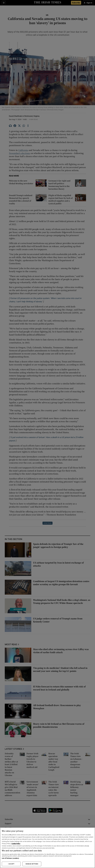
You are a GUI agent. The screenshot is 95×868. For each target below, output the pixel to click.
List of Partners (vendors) (10, 858)
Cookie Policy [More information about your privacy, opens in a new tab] (16, 844)
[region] (47, 848)
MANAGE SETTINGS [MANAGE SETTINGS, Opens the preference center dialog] (32, 864)
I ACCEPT (11, 864)
